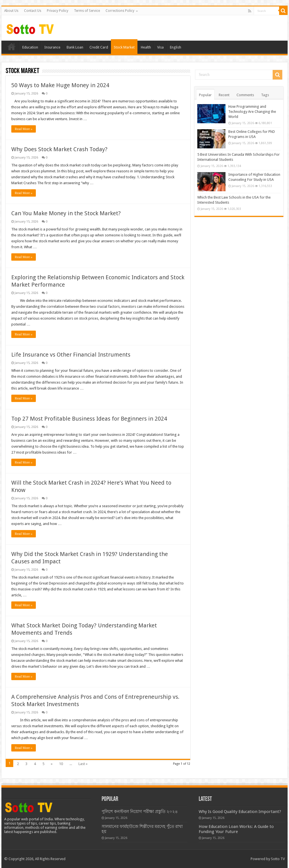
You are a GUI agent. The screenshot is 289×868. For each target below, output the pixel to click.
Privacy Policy (58, 11)
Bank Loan (75, 47)
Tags (265, 95)
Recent (224, 95)
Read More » (24, 129)
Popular (205, 95)
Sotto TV (278, 859)
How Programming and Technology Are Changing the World (252, 112)
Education (30, 47)
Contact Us (33, 11)
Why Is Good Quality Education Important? (240, 812)
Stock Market (124, 47)
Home (12, 47)
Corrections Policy (120, 11)
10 (61, 764)
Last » (83, 764)
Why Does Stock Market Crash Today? (59, 149)
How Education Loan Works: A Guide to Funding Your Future (236, 829)
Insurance (52, 47)
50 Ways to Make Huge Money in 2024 (60, 85)
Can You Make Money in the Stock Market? (66, 213)
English (176, 47)
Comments (245, 95)
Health (146, 47)
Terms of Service (87, 11)
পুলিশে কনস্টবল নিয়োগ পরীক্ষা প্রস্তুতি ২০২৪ (140, 812)
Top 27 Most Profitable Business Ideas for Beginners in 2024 (89, 419)
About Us (11, 11)
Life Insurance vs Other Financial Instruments (71, 355)
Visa (160, 47)
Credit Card (99, 47)
